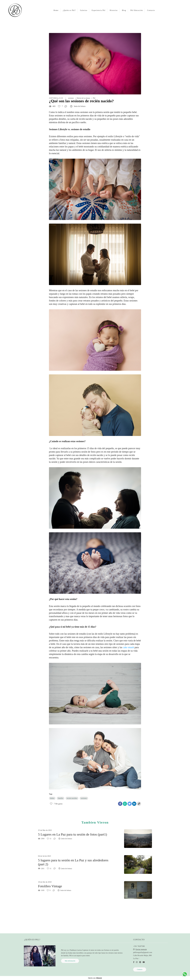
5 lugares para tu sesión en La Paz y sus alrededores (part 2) (73, 862)
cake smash (129, 647)
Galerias (84, 10)
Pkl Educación (137, 10)
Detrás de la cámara (83, 98)
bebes (52, 798)
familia (60, 798)
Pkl (94, 98)
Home (56, 10)
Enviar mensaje (141, 949)
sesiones (71, 98)
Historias (114, 10)
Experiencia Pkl (98, 10)
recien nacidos (72, 798)
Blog (124, 10)
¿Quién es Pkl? (69, 10)
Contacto (151, 10)
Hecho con (95, 978)
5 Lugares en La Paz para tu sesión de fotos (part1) (73, 834)
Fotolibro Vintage (50, 886)
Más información (70, 961)
